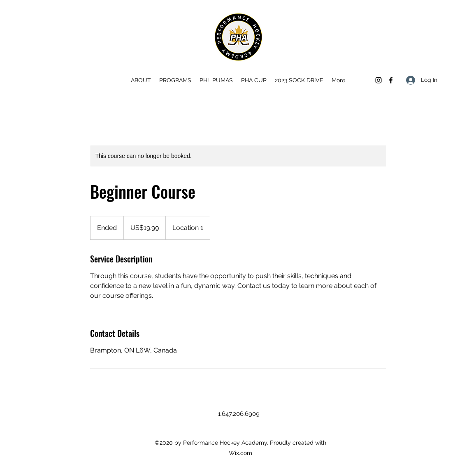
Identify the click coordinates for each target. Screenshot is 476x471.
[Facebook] (391, 80)
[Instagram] (378, 80)
